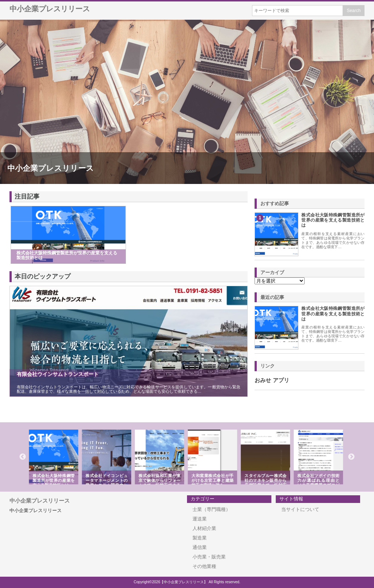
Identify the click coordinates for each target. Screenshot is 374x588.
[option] (55, 457)
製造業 (200, 538)
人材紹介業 (204, 528)
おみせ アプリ (272, 380)
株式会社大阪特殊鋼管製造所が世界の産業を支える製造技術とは (333, 220)
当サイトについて (300, 509)
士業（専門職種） (211, 509)
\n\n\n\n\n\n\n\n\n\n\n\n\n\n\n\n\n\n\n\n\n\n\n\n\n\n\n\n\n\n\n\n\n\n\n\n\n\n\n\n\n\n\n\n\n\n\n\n (280, 281)
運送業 (200, 519)
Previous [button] (23, 457)
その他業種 (204, 566)
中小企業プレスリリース (50, 9)
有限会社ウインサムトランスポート (58, 374)
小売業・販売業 (209, 557)
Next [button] (351, 457)
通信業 (200, 547)
